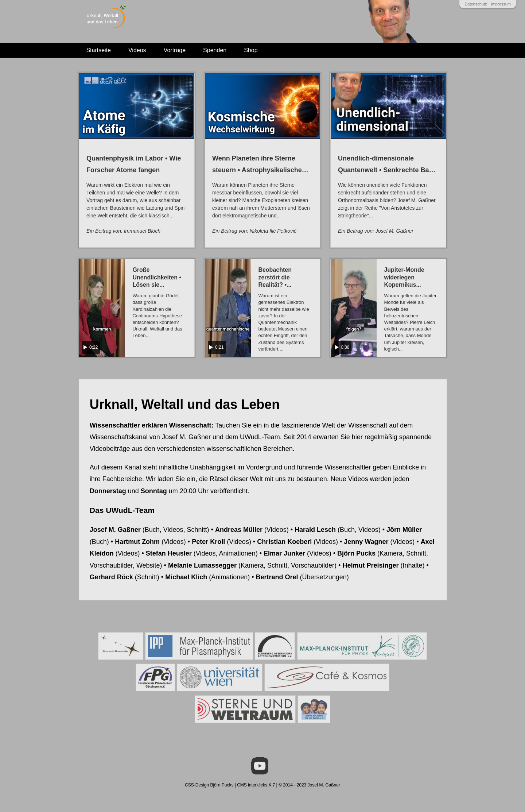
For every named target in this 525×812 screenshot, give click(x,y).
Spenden (215, 50)
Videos (137, 50)
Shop (251, 50)
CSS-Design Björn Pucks (209, 785)
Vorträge (175, 50)
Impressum (501, 4)
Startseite (98, 50)
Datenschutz (476, 4)
